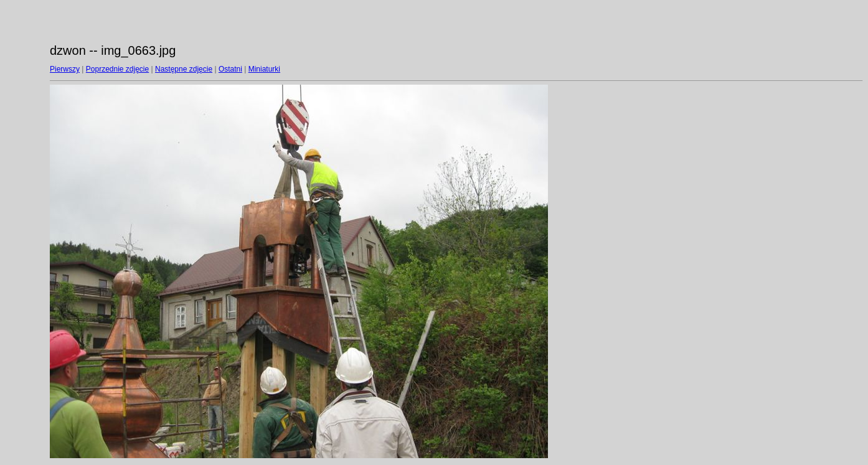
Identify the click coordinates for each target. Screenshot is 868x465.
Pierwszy (65, 69)
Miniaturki (264, 69)
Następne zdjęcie (184, 69)
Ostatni (230, 69)
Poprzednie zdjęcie (117, 69)
